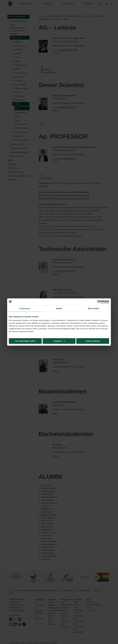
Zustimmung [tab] (24, 308)
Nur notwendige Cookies (25, 341)
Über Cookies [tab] (94, 308)
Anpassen (59, 341)
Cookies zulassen (93, 341)
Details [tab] (59, 308)
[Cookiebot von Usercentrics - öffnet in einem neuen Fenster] (99, 302)
